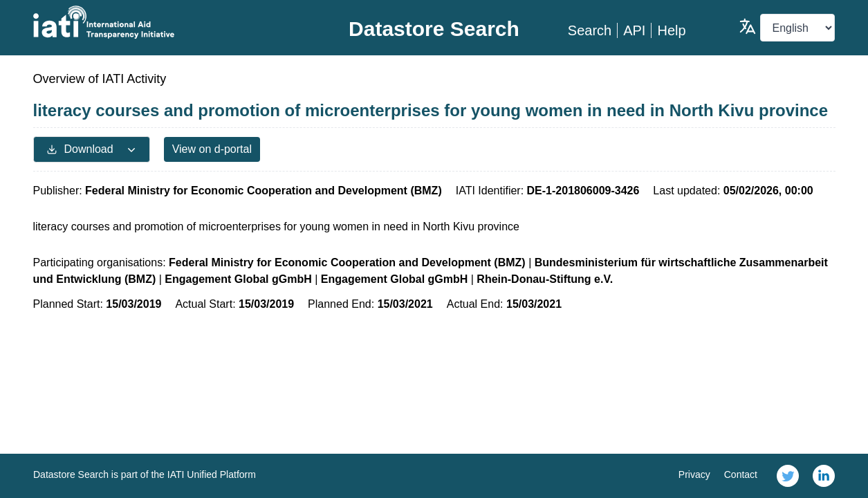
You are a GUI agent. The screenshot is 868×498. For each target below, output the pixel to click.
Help (671, 30)
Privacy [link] (694, 474)
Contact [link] (741, 474)
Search (590, 30)
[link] (788, 476)
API (634, 30)
